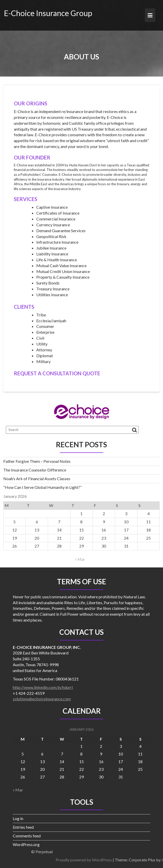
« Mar (80, 559)
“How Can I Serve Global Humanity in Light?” (42, 487)
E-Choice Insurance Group (48, 13)
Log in (18, 818)
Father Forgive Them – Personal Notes (37, 461)
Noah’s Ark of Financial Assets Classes (37, 479)
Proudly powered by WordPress (120, 860)
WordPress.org (26, 844)
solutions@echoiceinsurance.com (42, 699)
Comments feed (27, 836)
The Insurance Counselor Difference (35, 470)
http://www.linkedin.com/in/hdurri (43, 687)
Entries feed (23, 827)
